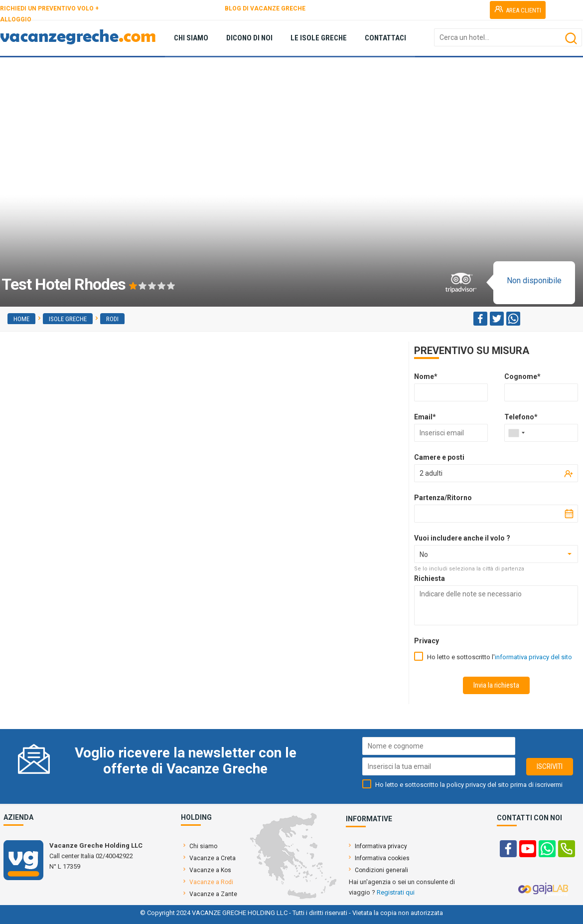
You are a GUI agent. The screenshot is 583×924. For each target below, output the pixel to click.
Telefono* (521, 417)
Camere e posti (439, 457)
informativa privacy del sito (533, 657)
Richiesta (430, 578)
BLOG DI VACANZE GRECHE (265, 8)
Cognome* (522, 376)
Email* (425, 417)
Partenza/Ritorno (443, 498)
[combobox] (516, 433)
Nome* (426, 376)
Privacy (427, 641)
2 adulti (431, 473)
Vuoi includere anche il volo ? (462, 538)
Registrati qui (396, 892)
